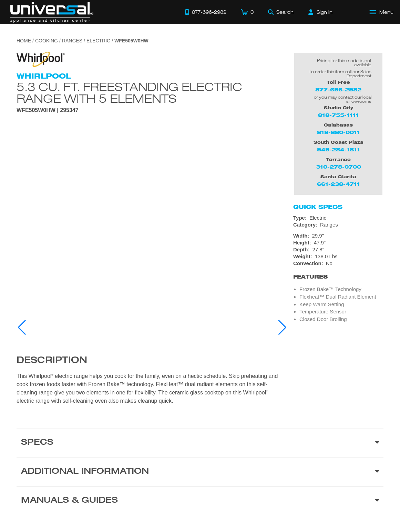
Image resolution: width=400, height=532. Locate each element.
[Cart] (247, 12)
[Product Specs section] (200, 443)
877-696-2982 (338, 89)
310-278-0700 (339, 167)
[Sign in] (320, 12)
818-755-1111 (339, 115)
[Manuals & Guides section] (200, 501)
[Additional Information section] (200, 472)
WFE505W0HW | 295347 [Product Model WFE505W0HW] (48, 110)
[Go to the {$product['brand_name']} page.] (41, 59)
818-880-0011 (339, 132)
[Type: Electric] (338, 218)
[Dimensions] (338, 246)
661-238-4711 (339, 184)
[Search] (281, 12)
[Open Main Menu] (382, 12)
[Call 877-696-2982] (206, 12)
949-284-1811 (339, 149)
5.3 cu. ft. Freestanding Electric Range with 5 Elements (129, 92)
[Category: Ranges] (338, 225)
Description (52, 361)
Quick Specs (318, 207)
